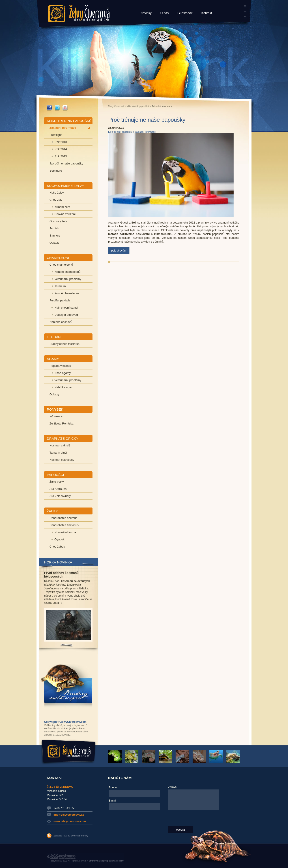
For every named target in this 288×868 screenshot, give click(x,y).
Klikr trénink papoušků (138, 106)
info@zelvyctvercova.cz (69, 815)
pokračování (119, 251)
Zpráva (172, 787)
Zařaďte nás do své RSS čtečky (71, 836)
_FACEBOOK (49, 108)
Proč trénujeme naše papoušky (147, 120)
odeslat (181, 830)
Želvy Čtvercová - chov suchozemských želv (79, 14)
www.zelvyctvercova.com (70, 821)
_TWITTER (57, 108)
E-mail (112, 801)
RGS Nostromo (85, 858)
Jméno (113, 787)
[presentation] (127, 828)
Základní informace (145, 132)
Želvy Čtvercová (116, 106)
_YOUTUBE (65, 108)
